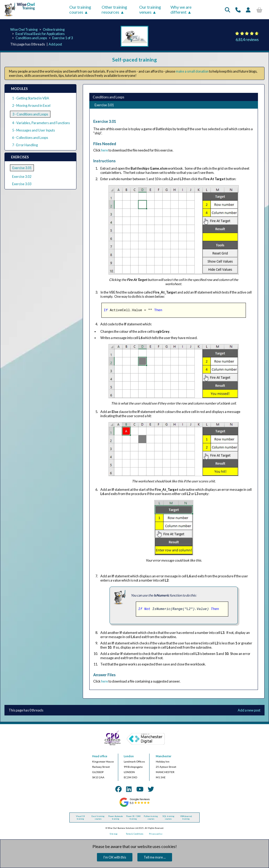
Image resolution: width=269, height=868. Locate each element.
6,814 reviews (247, 40)
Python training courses (151, 817)
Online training (54, 29)
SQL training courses (168, 817)
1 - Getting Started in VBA (31, 98)
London (129, 756)
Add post (55, 44)
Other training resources (114, 9)
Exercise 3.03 (22, 184)
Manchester (164, 756)
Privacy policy (156, 834)
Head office (100, 756)
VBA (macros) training (186, 817)
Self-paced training (134, 60)
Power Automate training (116, 817)
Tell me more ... (155, 857)
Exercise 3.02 (22, 176)
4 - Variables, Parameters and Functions (41, 123)
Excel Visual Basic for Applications (40, 34)
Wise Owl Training (24, 29)
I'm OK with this (115, 857)
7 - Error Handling (25, 145)
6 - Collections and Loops (30, 138)
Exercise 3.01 (22, 168)
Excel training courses (98, 817)
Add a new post (249, 710)
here (105, 150)
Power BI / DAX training (133, 817)
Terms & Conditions (134, 834)
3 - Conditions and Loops (30, 114)
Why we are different (181, 9)
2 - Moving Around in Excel (31, 105)
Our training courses (80, 9)
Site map (113, 834)
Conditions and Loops (31, 38)
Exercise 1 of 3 (63, 38)
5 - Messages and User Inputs (33, 130)
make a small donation (192, 71)
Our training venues (150, 9)
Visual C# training (80, 817)
